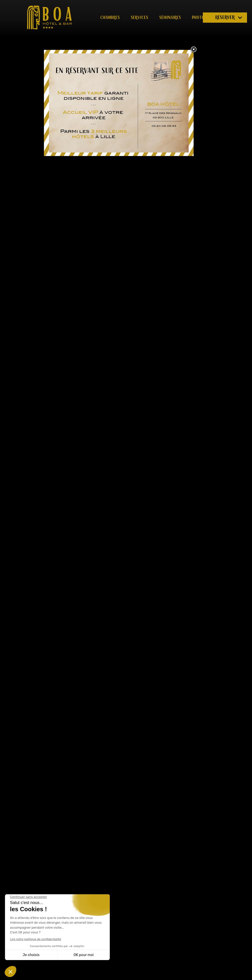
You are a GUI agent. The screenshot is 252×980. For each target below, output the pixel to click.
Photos (199, 17)
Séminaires (170, 17)
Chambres (110, 17)
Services (139, 17)
